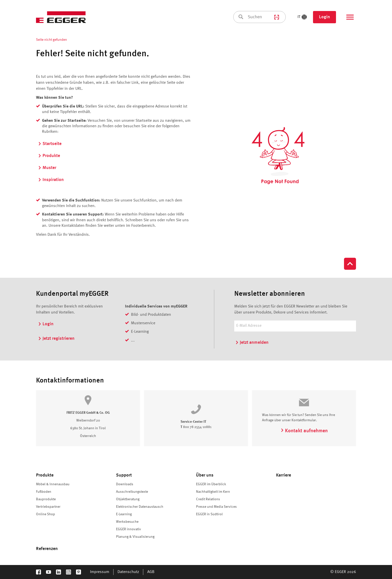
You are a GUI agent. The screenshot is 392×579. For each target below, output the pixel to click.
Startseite (50, 144)
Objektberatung (128, 499)
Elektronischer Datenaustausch (140, 507)
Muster (47, 168)
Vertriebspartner (48, 507)
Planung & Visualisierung (135, 537)
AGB (151, 572)
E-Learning (124, 514)
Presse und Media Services (216, 507)
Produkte (49, 156)
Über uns (205, 475)
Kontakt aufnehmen (304, 431)
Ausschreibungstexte (132, 492)
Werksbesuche (127, 522)
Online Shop (45, 514)
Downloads (125, 484)
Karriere (283, 475)
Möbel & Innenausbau (53, 484)
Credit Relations (208, 499)
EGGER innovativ (128, 529)
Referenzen (47, 549)
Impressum (100, 572)
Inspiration (51, 180)
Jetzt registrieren (56, 338)
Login (324, 17)
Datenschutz (128, 572)
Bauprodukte (46, 499)
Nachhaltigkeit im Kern (213, 492)
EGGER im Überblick (211, 484)
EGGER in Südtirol (209, 514)
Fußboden (44, 492)
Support (124, 475)
